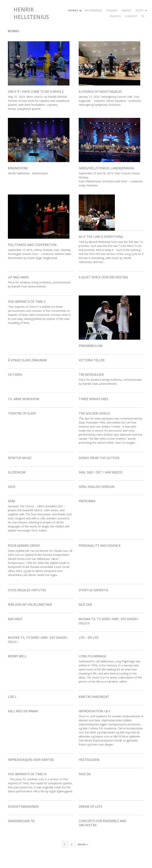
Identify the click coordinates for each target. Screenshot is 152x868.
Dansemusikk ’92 (21, 821)
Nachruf (15, 619)
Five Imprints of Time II (27, 302)
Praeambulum (91, 346)
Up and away (18, 277)
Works (73, 10)
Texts (139, 10)
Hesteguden (89, 760)
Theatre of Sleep (22, 413)
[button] (80, 10)
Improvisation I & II (95, 711)
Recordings (94, 10)
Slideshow (17, 472)
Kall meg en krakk (23, 711)
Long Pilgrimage (93, 656)
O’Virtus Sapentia (93, 590)
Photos (115, 16)
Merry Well (17, 656)
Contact (131, 16)
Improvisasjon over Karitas (31, 760)
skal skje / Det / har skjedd (101, 472)
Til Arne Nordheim (24, 399)
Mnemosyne (18, 168)
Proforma (87, 501)
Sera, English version (97, 487)
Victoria (15, 375)
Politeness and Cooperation (32, 245)
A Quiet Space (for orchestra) (103, 277)
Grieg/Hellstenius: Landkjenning (106, 168)
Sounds (112, 10)
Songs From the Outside (99, 458)
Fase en (85, 774)
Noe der (85, 605)
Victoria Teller (92, 360)
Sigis (12, 487)
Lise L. (13, 697)
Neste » (83, 844)
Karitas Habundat (94, 697)
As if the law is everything (101, 237)
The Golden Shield (94, 413)
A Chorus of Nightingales (100, 92)
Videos (127, 10)
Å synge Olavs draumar (27, 360)
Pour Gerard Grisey (24, 546)
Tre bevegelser (91, 375)
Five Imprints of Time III (27, 774)
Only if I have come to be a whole (36, 92)
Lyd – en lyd (89, 638)
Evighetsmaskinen (23, 807)
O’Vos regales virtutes (27, 590)
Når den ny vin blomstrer (30, 605)
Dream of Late (91, 807)
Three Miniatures (94, 399)
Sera (12, 501)
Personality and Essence (100, 546)
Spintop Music (20, 458)
